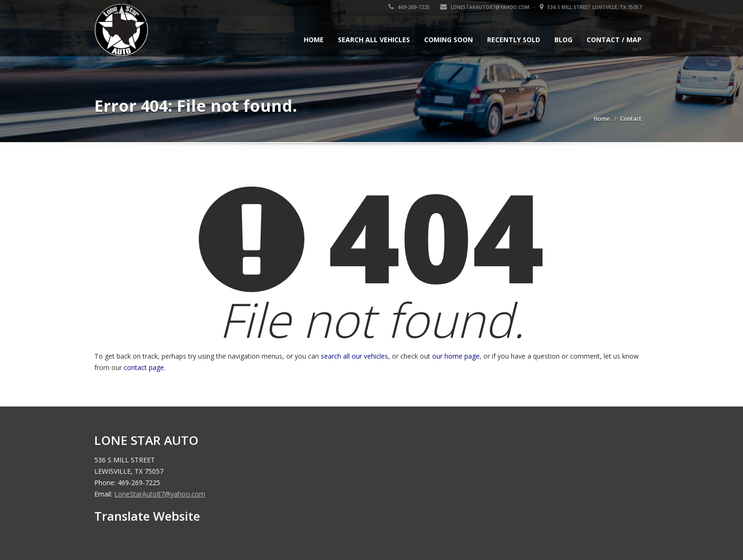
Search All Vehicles (374, 40)
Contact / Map (614, 40)
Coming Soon (449, 40)
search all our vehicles (354, 356)
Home (314, 40)
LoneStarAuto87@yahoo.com (485, 7)
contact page (144, 367)
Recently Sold (514, 40)
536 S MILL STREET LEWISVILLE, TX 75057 (591, 7)
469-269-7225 (409, 7)
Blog (563, 40)
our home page (456, 356)
